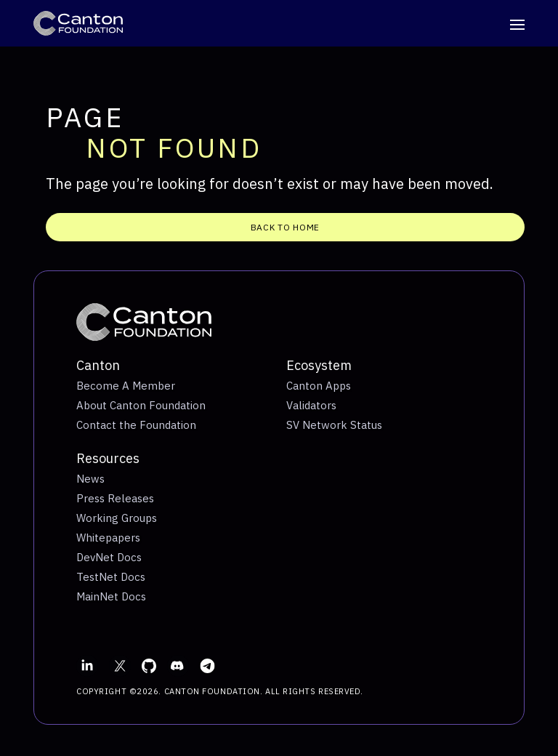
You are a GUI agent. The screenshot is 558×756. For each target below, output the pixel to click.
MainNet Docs (111, 596)
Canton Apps (319, 386)
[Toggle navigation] (517, 27)
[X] (120, 666)
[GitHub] (149, 666)
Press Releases (115, 498)
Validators (311, 405)
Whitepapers (108, 538)
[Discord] (178, 666)
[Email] (207, 666)
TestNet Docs (111, 577)
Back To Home (285, 227)
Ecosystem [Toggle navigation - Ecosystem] (319, 365)
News (90, 479)
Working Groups (117, 518)
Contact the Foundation (136, 425)
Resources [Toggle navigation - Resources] (108, 458)
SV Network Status (334, 425)
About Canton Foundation (141, 405)
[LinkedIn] (87, 666)
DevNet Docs (109, 557)
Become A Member (126, 386)
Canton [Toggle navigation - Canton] (98, 365)
